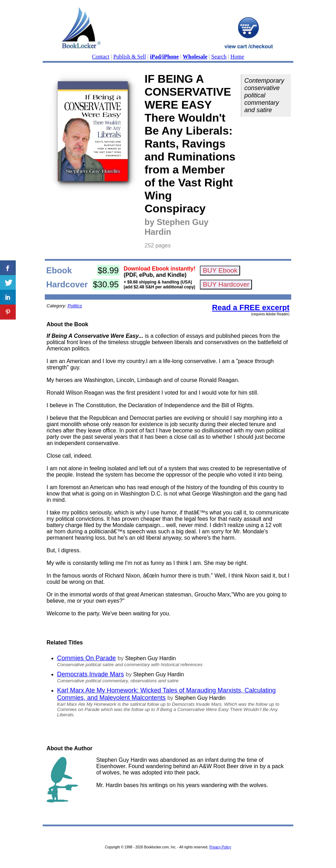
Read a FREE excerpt (251, 307)
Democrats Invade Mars (90, 674)
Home (237, 57)
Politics (75, 306)
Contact (101, 57)
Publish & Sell (130, 57)
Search (219, 57)
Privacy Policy (220, 847)
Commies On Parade (86, 658)
